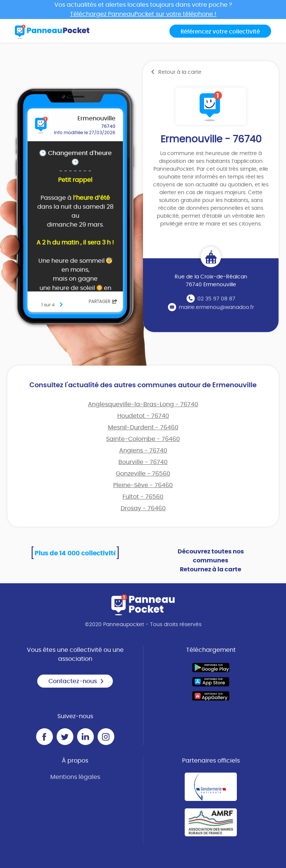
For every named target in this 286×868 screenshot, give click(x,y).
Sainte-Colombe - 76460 (143, 439)
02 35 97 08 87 (216, 299)
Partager (103, 302)
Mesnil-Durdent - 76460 (143, 427)
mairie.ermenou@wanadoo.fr (216, 307)
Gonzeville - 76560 (143, 474)
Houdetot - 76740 (143, 416)
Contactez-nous (76, 681)
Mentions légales (75, 777)
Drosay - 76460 (143, 508)
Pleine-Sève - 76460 (143, 485)
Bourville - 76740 (143, 462)
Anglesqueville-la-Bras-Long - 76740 (143, 404)
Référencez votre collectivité (220, 32)
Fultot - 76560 (143, 497)
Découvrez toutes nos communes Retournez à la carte (211, 561)
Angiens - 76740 (143, 451)
